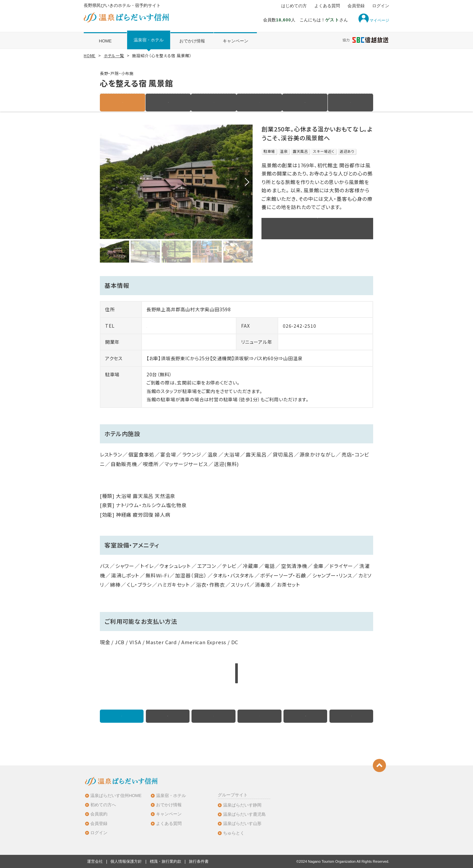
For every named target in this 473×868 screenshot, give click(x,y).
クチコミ (350, 102)
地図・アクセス (305, 102)
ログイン (381, 6)
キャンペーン (236, 41)
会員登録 (356, 6)
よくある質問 (327, 6)
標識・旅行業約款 (166, 861)
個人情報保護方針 (126, 861)
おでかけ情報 (192, 41)
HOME (105, 41)
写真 (259, 102)
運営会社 (95, 861)
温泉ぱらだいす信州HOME (116, 796)
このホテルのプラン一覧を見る (317, 228)
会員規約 (99, 814)
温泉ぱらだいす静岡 (242, 805)
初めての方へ (103, 805)
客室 (214, 102)
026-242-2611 (163, 326)
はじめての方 (294, 6)
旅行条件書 (199, 861)
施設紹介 (123, 102)
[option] (176, 182)
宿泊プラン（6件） (168, 102)
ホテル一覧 (114, 55)
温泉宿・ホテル (149, 40)
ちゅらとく (234, 833)
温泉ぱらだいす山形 (242, 823)
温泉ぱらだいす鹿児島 (244, 814)
